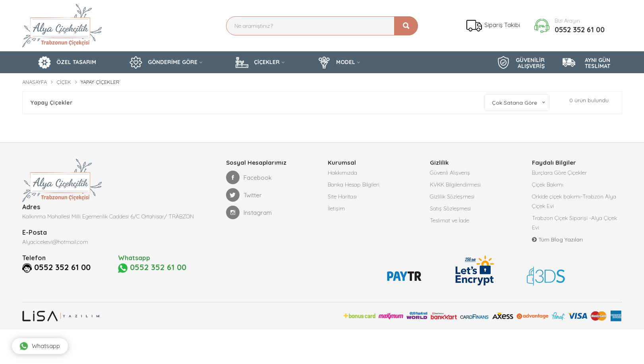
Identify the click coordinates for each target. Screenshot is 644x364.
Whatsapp (40, 346)
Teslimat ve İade (450, 220)
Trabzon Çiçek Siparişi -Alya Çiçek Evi (574, 223)
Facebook (249, 177)
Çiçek (64, 82)
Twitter (244, 195)
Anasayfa (35, 82)
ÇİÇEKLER (258, 62)
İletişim (336, 208)
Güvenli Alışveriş (450, 173)
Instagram (249, 212)
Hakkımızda (342, 173)
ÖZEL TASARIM (67, 62)
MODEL (337, 62)
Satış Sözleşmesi (450, 208)
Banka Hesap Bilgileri (354, 185)
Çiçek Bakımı (548, 185)
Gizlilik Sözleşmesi (452, 197)
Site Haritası (342, 197)
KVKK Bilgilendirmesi (455, 185)
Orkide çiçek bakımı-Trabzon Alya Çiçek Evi (574, 201)
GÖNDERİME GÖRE (163, 62)
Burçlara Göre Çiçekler (559, 173)
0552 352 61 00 (580, 30)
